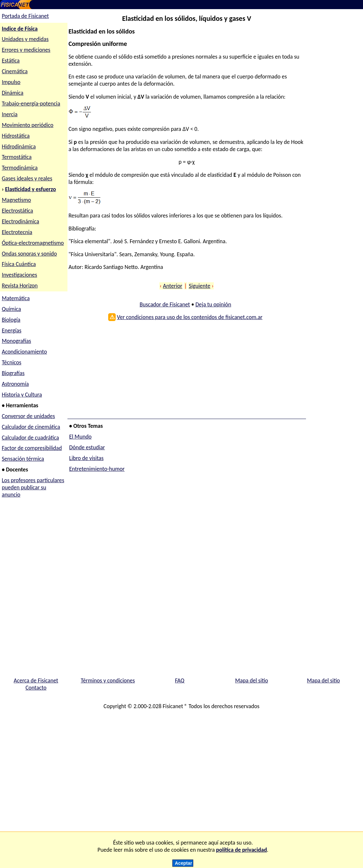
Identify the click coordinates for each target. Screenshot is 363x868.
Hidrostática (16, 136)
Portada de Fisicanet (25, 16)
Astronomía (15, 384)
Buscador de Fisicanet (165, 304)
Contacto (36, 688)
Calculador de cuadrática (30, 438)
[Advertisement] (185, 372)
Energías (11, 330)
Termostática (16, 157)
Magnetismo (16, 200)
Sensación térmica (23, 459)
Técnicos (11, 362)
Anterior (173, 286)
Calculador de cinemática (31, 427)
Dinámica (12, 93)
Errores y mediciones (26, 50)
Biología (11, 320)
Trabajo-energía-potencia (31, 104)
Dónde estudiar (87, 447)
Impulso (11, 82)
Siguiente (199, 286)
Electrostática (17, 211)
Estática (11, 61)
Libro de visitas (86, 458)
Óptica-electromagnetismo (33, 243)
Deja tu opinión (213, 304)
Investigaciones (19, 275)
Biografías (13, 373)
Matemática (16, 298)
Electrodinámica (20, 221)
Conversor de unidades (28, 416)
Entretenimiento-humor (97, 469)
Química (11, 309)
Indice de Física (20, 29)
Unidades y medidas (25, 39)
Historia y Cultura (22, 395)
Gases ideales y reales (27, 178)
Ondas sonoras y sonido (29, 254)
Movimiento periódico (27, 125)
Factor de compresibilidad (32, 448)
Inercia (9, 114)
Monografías (16, 341)
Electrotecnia (17, 232)
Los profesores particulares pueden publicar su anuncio (33, 487)
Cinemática (15, 71)
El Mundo (80, 437)
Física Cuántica (19, 264)
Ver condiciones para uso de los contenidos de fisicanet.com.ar (190, 317)
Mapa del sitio (251, 680)
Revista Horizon (20, 286)
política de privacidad (241, 850)
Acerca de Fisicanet (36, 680)
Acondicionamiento (24, 352)
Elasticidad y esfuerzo (31, 189)
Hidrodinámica (19, 147)
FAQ (180, 680)
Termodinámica (20, 168)
